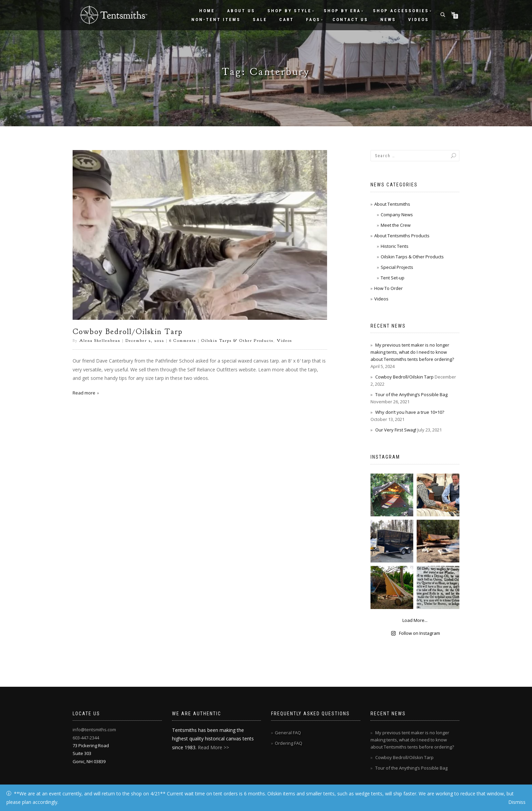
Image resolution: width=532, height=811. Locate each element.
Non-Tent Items (216, 20)
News (388, 20)
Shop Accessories (401, 11)
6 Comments (183, 340)
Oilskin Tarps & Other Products (237, 340)
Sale (260, 20)
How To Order (388, 288)
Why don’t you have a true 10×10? (410, 412)
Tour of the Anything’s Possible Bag (411, 394)
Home (207, 11)
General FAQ (288, 733)
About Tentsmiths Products (402, 236)
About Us (241, 11)
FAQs (313, 20)
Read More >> (213, 747)
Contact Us (350, 20)
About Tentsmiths (392, 204)
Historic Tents (395, 246)
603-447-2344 (86, 738)
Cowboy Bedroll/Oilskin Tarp (128, 332)
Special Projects (397, 267)
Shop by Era (342, 11)
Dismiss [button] (517, 802)
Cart (287, 20)
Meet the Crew (396, 225)
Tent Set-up (393, 278)
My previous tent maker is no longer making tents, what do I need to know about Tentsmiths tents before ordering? (412, 352)
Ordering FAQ (289, 743)
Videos (419, 20)
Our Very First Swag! (396, 430)
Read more (84, 393)
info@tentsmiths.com (94, 730)
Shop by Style (289, 11)
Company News (397, 215)
